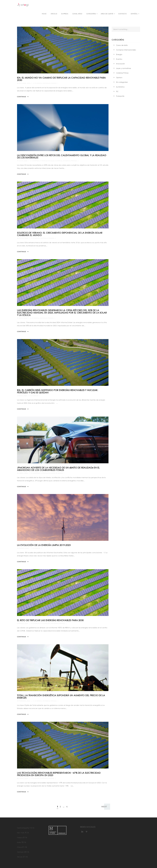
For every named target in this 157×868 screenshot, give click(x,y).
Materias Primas (50, 83)
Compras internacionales (43, 161)
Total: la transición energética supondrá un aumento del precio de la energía (61, 697)
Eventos (119, 59)
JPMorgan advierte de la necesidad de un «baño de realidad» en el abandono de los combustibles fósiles (58, 469)
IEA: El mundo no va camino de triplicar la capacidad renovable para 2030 (61, 79)
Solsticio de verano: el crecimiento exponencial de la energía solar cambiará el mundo (60, 234)
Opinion (119, 77)
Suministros (120, 87)
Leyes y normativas (124, 68)
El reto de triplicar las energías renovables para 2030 (50, 620)
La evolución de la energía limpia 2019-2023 (44, 545)
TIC (117, 91)
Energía (38, 83)
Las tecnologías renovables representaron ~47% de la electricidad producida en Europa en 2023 (59, 774)
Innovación (45, 623)
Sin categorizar (122, 82)
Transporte (120, 96)
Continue (22, 97)
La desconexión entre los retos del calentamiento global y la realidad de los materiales (62, 156)
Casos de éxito (122, 45)
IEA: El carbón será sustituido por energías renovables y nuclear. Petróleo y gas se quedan (58, 391)
